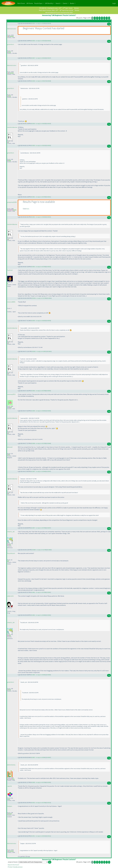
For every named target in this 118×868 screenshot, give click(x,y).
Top (109, 24)
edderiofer (10, 596)
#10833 (49, 267)
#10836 (49, 298)
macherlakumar (12, 127)
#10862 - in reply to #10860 (38, 615)
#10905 (49, 782)
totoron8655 (11, 302)
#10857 (49, 528)
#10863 (49, 675)
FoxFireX (10, 270)
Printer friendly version (15, 867)
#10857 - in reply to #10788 (38, 528)
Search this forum (13, 865)
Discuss (76, 8)
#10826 (49, 41)
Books (72, 3)
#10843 (49, 391)
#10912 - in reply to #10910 (38, 836)
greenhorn (11, 44)
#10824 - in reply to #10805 (38, 23)
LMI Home (30, 3)
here (28, 209)
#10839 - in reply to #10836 (38, 321)
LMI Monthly (49, 3)
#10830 (49, 145)
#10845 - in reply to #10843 (38, 411)
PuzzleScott (11, 553)
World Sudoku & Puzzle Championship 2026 (59, 12)
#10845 (49, 411)
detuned (10, 447)
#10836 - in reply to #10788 (39, 298)
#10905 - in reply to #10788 (38, 782)
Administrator (12, 29)
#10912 (49, 836)
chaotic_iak (11, 532)
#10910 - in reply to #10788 (38, 803)
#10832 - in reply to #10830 (38, 217)
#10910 (49, 803)
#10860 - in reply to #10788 (39, 550)
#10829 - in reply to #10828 (38, 124)
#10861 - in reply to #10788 (38, 592)
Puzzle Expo (38, 3)
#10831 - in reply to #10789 (38, 197)
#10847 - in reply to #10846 (38, 471)
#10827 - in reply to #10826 (38, 58)
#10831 (49, 197)
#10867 (49, 757)
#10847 (49, 471)
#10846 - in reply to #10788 (38, 443)
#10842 (49, 351)
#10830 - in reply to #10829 (38, 145)
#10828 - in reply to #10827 (38, 81)
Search (58, 3)
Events (65, 3)
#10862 (49, 615)
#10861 (49, 592)
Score (71, 8)
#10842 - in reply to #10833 (39, 351)
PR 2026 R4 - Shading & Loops (49, 8)
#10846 (49, 443)
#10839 (49, 321)
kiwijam (10, 806)
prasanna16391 (12, 202)
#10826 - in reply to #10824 (38, 41)
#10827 (49, 58)
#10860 (49, 550)
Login (114, 3)
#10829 (49, 124)
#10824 (49, 23)
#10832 (49, 217)
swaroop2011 (11, 394)
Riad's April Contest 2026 (47, 10)
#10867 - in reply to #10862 (38, 757)
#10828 (49, 81)
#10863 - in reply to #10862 (38, 675)
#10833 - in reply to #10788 (38, 267)
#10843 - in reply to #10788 (38, 391)
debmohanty (11, 765)
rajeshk (9, 786)
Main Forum (22, 3)
